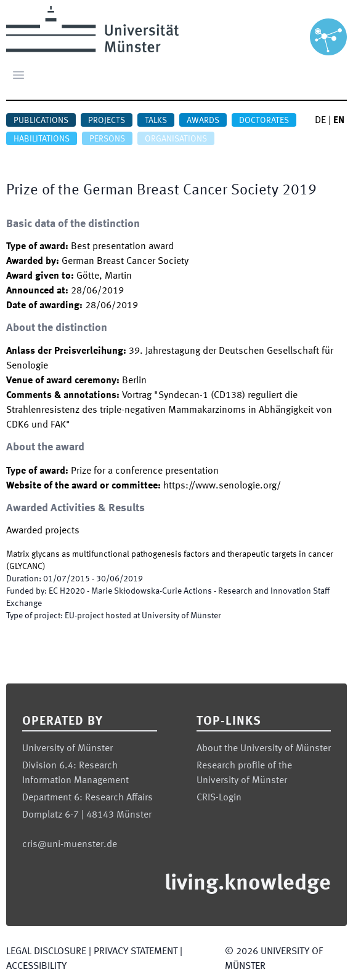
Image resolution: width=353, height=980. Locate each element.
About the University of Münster (264, 749)
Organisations (176, 139)
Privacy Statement (136, 952)
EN (339, 121)
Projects (107, 121)
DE (320, 121)
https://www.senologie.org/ (222, 486)
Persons (107, 139)
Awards (203, 121)
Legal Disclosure (46, 952)
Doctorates (264, 121)
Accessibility (36, 966)
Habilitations (42, 139)
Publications (41, 121)
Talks (156, 121)
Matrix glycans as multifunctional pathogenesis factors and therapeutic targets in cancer (170, 554)
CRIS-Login (219, 798)
